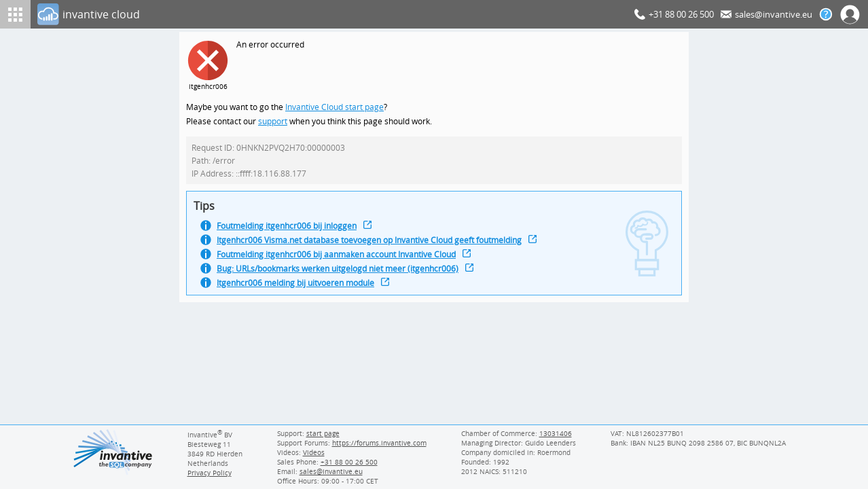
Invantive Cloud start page (336, 108)
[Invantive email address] (329, 471)
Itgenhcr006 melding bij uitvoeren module (299, 290)
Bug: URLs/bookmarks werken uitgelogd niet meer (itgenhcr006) (342, 275)
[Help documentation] (826, 14)
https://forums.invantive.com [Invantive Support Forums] (380, 443)
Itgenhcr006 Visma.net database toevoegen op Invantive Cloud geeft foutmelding (376, 245)
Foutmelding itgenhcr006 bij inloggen (290, 230)
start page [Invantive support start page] (323, 433)
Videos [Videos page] (313, 452)
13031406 (556, 433)
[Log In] (333, 14)
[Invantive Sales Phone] (347, 462)
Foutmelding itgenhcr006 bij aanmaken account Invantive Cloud (342, 260)
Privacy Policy (210, 473)
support (273, 123)
